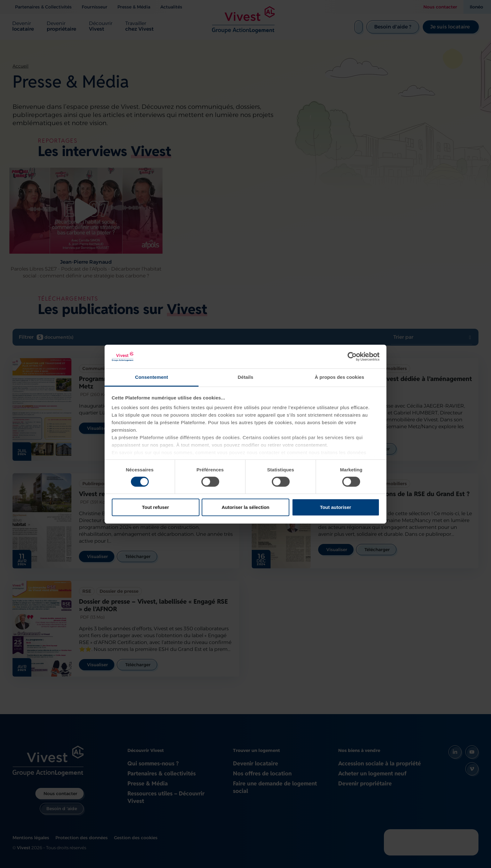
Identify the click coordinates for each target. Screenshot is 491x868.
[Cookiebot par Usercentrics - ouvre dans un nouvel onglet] (352, 357)
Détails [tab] (246, 377)
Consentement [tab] (151, 377)
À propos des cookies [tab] (339, 377)
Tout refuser (155, 507)
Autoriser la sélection (246, 507)
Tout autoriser (336, 507)
